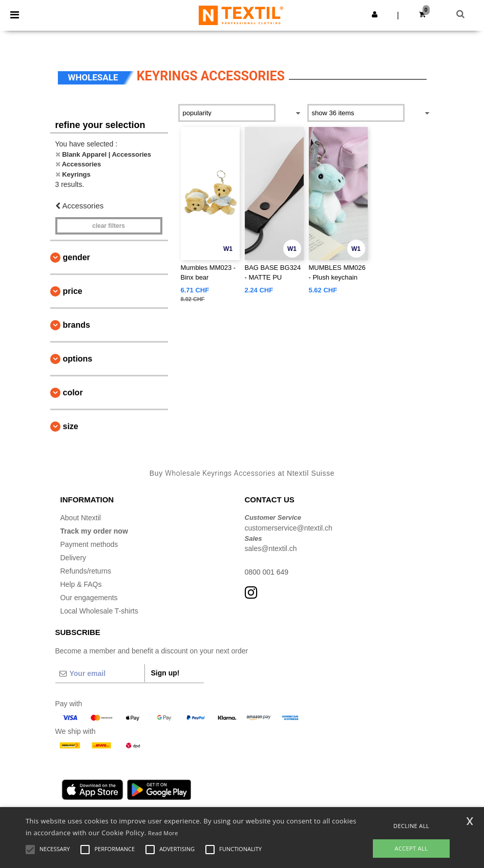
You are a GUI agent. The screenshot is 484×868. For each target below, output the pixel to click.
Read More (163, 833)
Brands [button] (77, 325)
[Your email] (100, 673)
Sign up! (165, 673)
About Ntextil (81, 518)
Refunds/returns (86, 571)
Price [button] (73, 291)
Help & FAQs (81, 584)
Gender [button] (77, 257)
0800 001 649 (267, 572)
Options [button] (78, 359)
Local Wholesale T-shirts (99, 611)
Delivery (73, 558)
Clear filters (109, 226)
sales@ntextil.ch (271, 548)
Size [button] (71, 426)
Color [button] (73, 393)
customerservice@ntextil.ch (289, 528)
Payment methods (89, 544)
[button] (375, 14)
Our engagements (89, 598)
